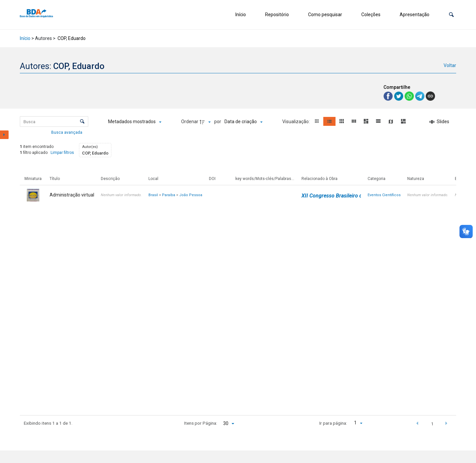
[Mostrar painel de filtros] (4, 135)
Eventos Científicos (384, 195)
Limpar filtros (62, 153)
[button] (451, 15)
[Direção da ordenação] (206, 122)
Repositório (277, 15)
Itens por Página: (201, 423)
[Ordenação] (243, 122)
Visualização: (297, 122)
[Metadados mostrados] (135, 122)
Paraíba (169, 195)
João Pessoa (191, 195)
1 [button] (432, 424)
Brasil (153, 195)
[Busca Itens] (54, 122)
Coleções (371, 15)
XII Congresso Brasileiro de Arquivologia (349, 196)
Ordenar (190, 122)
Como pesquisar (325, 15)
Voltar (450, 65)
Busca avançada (67, 132)
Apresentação (415, 15)
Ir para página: (333, 423)
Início (241, 15)
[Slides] (440, 122)
